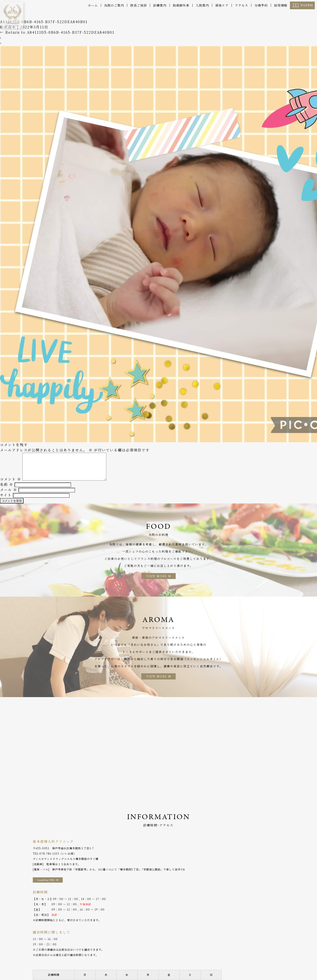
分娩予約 (261, 5)
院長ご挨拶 (139, 5)
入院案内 (202, 5)
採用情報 (281, 5)
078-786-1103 (49, 863)
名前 (7, 482)
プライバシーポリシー (265, 967)
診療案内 (160, 5)
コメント (11, 477)
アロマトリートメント (162, 967)
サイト (6, 493)
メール (9, 487)
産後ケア (222, 5)
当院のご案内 (114, 5)
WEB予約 (307, 5)
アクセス (241, 5)
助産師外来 (181, 5)
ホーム (93, 5)
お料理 (138, 967)
